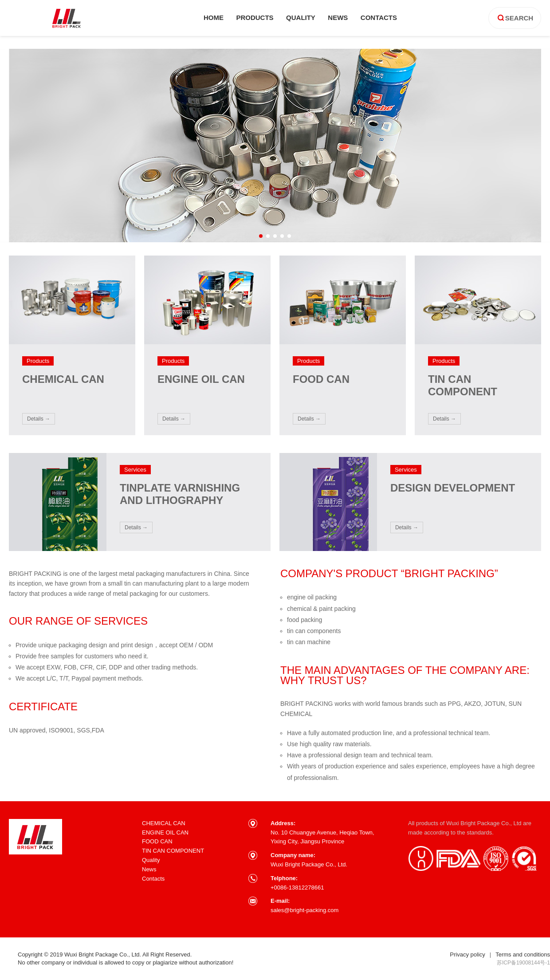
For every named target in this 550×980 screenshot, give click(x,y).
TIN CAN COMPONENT (463, 385)
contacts (379, 18)
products (255, 18)
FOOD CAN (321, 379)
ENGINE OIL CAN (201, 379)
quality (301, 18)
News (149, 869)
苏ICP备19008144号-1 (523, 963)
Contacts (153, 879)
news (338, 18)
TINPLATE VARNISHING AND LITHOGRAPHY (180, 494)
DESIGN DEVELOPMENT (453, 488)
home (214, 18)
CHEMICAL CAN (63, 379)
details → (39, 419)
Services (135, 470)
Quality (151, 860)
